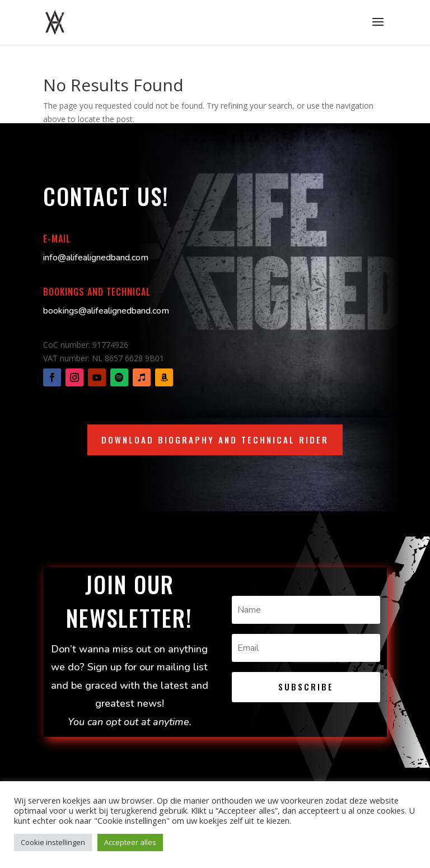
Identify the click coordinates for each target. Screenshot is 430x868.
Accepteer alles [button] (130, 842)
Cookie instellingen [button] (53, 842)
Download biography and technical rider (215, 440)
